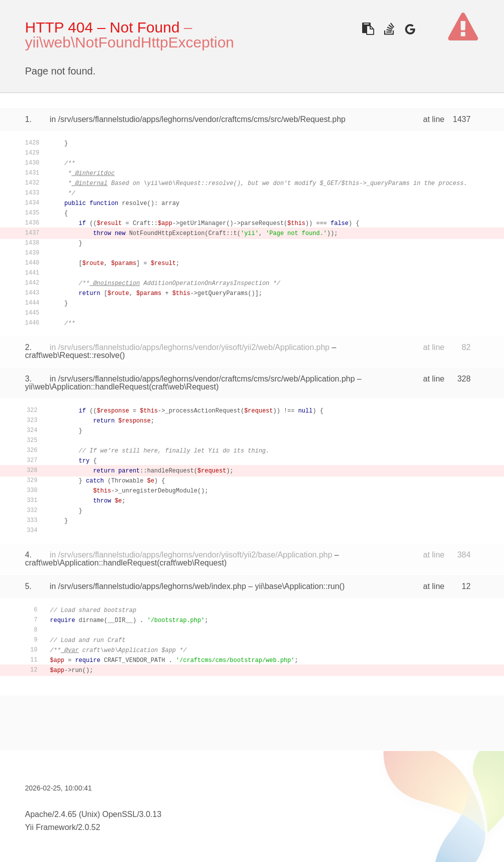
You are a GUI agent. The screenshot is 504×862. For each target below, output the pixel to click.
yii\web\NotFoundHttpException (130, 42)
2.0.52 (89, 827)
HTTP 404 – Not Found (102, 27)
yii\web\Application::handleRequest (87, 387)
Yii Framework (50, 827)
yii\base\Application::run (297, 586)
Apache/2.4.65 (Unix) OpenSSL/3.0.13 (93, 814)
